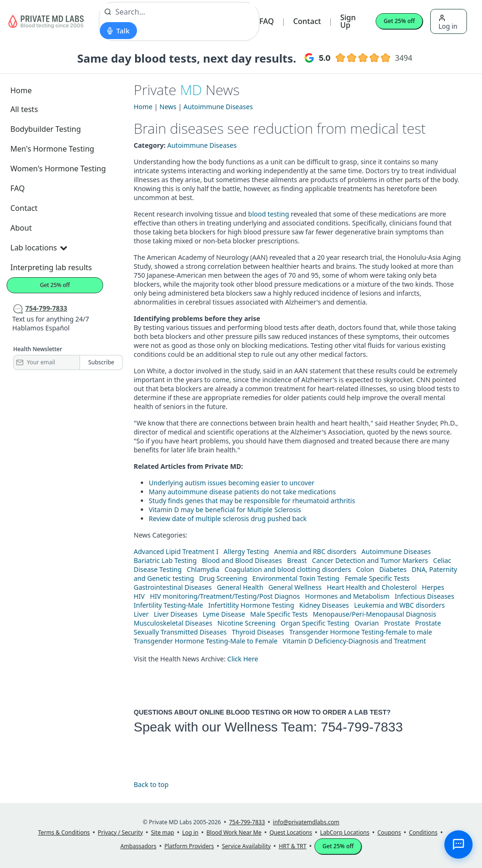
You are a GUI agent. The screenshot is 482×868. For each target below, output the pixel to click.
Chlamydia (203, 569)
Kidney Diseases (324, 605)
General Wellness (295, 587)
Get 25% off (399, 21)
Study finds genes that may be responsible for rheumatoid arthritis (252, 501)
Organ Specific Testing (315, 623)
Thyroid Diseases (258, 632)
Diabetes (393, 569)
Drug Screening (223, 578)
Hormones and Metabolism (347, 596)
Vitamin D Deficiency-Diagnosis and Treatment (355, 641)
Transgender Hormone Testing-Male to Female (206, 641)
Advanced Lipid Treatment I (176, 551)
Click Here (243, 659)
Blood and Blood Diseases (242, 560)
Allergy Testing (246, 551)
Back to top (151, 784)
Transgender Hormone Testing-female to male (361, 632)
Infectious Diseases (424, 596)
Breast (297, 560)
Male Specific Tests (279, 614)
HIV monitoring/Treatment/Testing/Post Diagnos (225, 596)
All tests (24, 109)
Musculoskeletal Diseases (173, 623)
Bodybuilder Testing (46, 129)
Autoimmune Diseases (218, 107)
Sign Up (348, 21)
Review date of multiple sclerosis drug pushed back (228, 518)
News (168, 107)
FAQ (267, 21)
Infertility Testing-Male (169, 605)
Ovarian (367, 623)
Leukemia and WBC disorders (399, 605)
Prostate (397, 623)
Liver (141, 614)
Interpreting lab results (51, 267)
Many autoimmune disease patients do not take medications (242, 492)
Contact (307, 21)
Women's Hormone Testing (58, 169)
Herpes (433, 587)
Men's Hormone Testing (52, 149)
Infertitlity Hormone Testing (251, 605)
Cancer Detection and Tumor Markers (370, 560)
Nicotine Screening (247, 623)
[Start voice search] (118, 31)
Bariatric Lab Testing (165, 560)
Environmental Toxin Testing (296, 578)
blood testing (269, 214)
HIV (139, 596)
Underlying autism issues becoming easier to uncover (232, 483)
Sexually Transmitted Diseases (180, 632)
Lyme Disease (224, 614)
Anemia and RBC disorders (315, 551)
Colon (365, 569)
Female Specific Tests (377, 578)
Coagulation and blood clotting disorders (288, 569)
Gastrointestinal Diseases (173, 587)
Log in (448, 22)
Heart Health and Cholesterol (372, 587)
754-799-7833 (361, 727)
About (21, 228)
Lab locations (39, 248)
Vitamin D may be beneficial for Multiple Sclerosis (225, 510)
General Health (240, 587)
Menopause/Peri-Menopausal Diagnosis (375, 614)
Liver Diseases (176, 614)
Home (21, 90)
